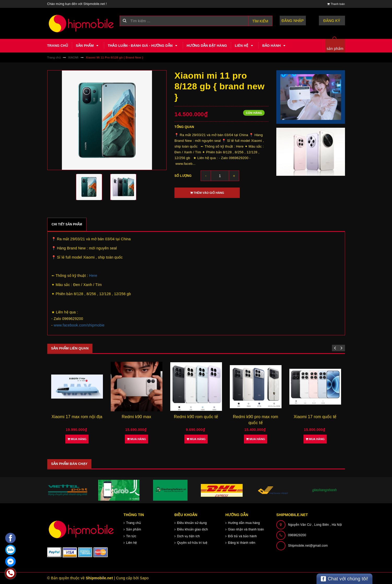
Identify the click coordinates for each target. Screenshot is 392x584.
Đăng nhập (293, 21)
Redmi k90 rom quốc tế (196, 417)
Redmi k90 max (136, 417)
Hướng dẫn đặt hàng (207, 46)
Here (93, 276)
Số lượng (183, 176)
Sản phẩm (88, 46)
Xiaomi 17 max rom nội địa (77, 417)
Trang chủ (58, 46)
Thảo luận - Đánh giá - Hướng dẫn (143, 46)
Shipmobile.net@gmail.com (308, 546)
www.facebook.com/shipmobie (79, 325)
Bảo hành (274, 46)
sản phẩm (335, 49)
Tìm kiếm (260, 21)
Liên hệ (245, 46)
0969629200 (297, 535)
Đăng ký (332, 21)
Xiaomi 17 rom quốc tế (315, 417)
